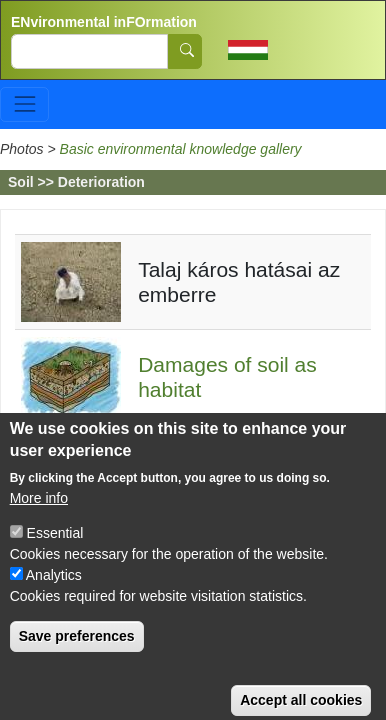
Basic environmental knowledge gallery (181, 149)
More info (39, 513)
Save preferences (77, 651)
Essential (55, 548)
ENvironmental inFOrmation (104, 22)
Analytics (54, 590)
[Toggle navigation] (24, 104)
